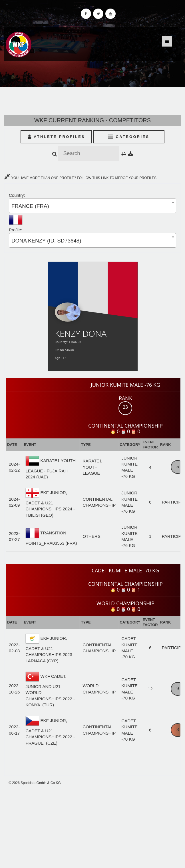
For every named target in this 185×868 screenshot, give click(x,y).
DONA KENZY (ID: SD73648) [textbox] (46, 241)
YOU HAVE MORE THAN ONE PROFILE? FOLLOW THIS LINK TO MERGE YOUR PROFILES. (81, 178)
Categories (129, 137)
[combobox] (92, 206)
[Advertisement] (92, 827)
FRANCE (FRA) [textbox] (30, 206)
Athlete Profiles (56, 137)
